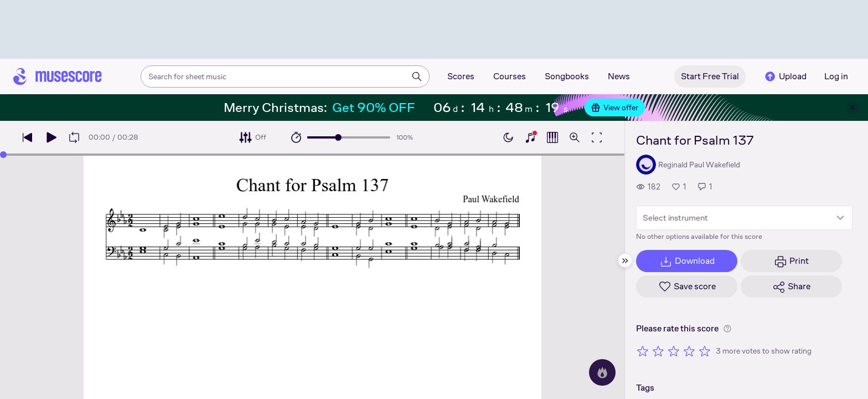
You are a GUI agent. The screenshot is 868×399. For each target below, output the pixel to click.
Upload (785, 76)
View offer (615, 108)
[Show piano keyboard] (530, 137)
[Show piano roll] (552, 137)
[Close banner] (852, 108)
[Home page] (58, 76)
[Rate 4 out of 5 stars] (689, 351)
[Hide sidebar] (625, 260)
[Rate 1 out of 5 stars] (643, 351)
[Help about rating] (727, 329)
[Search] (417, 76)
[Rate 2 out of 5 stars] (658, 351)
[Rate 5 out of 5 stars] (705, 351)
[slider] (338, 137)
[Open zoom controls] (575, 137)
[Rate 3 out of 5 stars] (674, 351)
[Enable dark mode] (508, 137)
